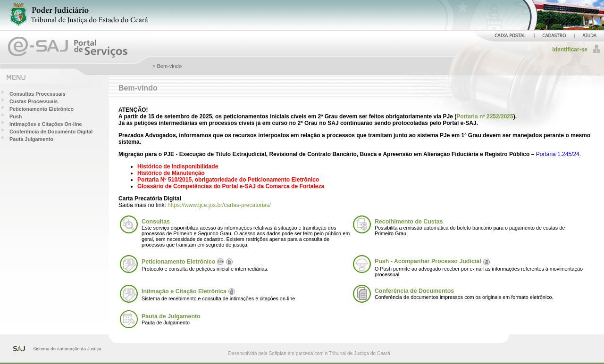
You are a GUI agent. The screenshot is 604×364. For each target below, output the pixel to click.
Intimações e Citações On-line (46, 124)
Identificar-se (570, 50)
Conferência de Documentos (414, 291)
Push (16, 116)
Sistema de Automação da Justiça (67, 349)
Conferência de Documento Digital (51, 132)
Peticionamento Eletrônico (42, 109)
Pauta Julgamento (31, 139)
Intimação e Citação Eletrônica (184, 291)
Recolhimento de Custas (409, 222)
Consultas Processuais (38, 94)
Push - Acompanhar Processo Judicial (428, 261)
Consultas (156, 222)
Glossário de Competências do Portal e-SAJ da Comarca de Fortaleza (231, 186)
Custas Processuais (34, 101)
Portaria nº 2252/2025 (485, 116)
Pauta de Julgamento (171, 316)
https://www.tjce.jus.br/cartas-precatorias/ (219, 205)
